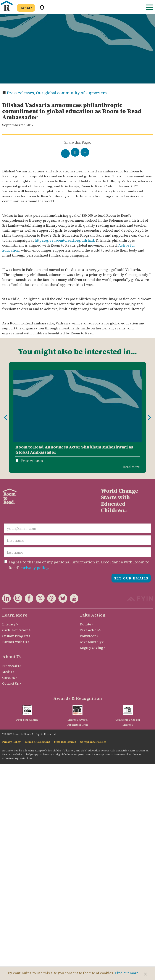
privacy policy (35, 568)
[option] (77, 418)
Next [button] (149, 417)
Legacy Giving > (93, 648)
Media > (8, 672)
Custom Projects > (16, 636)
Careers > (10, 678)
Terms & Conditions (37, 742)
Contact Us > (12, 683)
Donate (26, 8)
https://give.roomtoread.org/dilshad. (65, 240)
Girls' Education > (16, 630)
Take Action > (90, 630)
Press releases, (21, 93)
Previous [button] (6, 417)
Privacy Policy (11, 742)
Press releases (32, 461)
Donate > (87, 624)
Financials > (12, 666)
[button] (40, 9)
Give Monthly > (92, 642)
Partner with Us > (16, 642)
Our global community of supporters (71, 93)
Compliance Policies (93, 742)
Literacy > (10, 624)
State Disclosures (65, 742)
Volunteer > (89, 636)
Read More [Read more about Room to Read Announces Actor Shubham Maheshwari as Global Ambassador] (131, 467)
